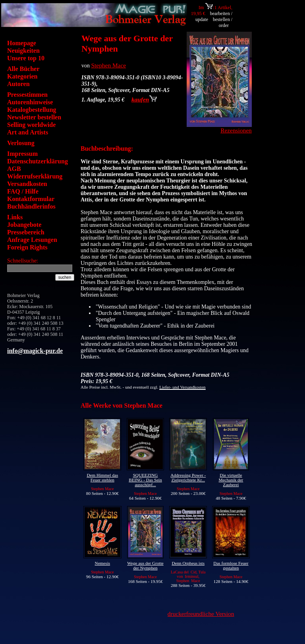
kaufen (144, 99)
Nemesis (103, 563)
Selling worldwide (31, 125)
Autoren (18, 84)
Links (15, 217)
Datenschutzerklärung (38, 161)
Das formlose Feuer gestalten (231, 565)
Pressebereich (26, 232)
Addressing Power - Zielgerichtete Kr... (188, 477)
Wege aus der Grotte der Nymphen (145, 565)
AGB (14, 169)
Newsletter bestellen (34, 117)
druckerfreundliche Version (201, 614)
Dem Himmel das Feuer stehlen (102, 477)
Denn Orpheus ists (188, 563)
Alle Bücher (23, 69)
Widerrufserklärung (35, 176)
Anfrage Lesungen (32, 240)
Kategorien (22, 76)
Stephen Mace (109, 65)
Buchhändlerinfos (31, 206)
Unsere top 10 (26, 58)
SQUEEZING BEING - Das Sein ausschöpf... (145, 480)
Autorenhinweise (30, 102)
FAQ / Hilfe (23, 191)
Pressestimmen (27, 95)
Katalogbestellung (32, 110)
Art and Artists (28, 132)
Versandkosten (27, 184)
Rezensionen (236, 130)
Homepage (22, 43)
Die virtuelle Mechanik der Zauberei (231, 480)
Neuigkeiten (23, 51)
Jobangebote (24, 225)
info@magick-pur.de (35, 351)
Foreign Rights (27, 247)
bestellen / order (223, 22)
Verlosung (21, 143)
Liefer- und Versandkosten (182, 387)
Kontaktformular (31, 199)
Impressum (22, 154)
